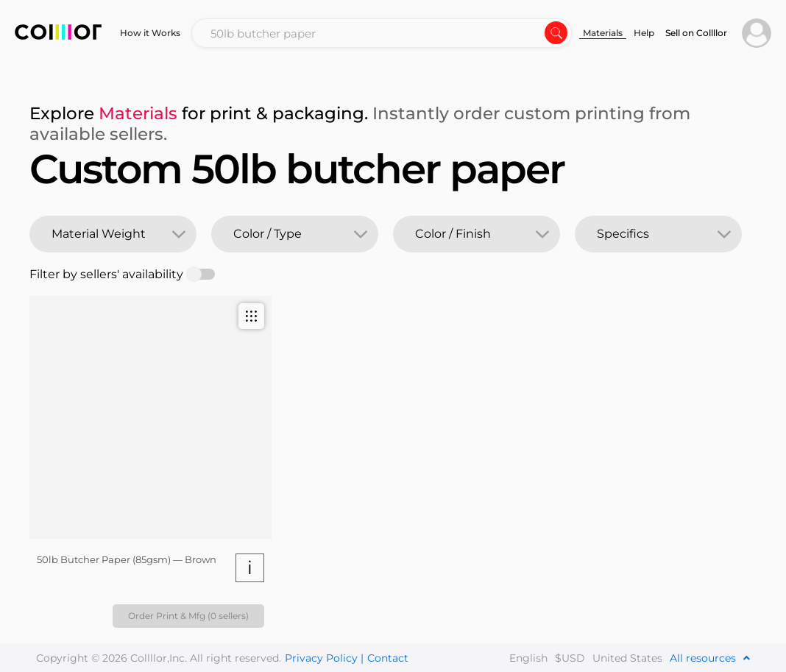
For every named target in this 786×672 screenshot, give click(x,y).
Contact (388, 658)
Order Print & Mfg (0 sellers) (188, 616)
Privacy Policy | (324, 658)
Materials (603, 33)
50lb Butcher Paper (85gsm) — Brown (127, 559)
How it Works (150, 33)
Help (644, 33)
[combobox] (382, 33)
